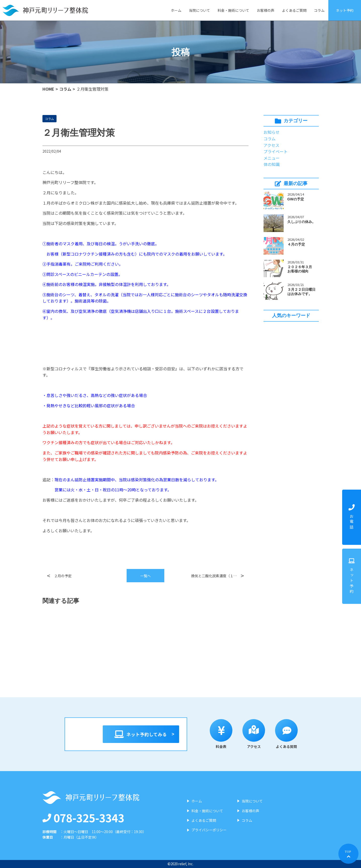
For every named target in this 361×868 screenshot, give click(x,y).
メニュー (272, 158)
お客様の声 (266, 10)
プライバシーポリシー (209, 830)
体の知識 (272, 164)
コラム (319, 10)
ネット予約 (345, 10)
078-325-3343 (83, 818)
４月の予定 (296, 244)
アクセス (271, 145)
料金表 (222, 734)
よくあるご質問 (294, 10)
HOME (48, 89)
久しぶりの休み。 (301, 222)
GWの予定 (296, 199)
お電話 (352, 517)
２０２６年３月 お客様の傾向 (301, 269)
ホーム (176, 10)
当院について (199, 10)
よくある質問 (287, 734)
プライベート (276, 151)
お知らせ (272, 132)
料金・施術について (233, 10)
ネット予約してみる (141, 734)
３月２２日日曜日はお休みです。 (301, 292)
